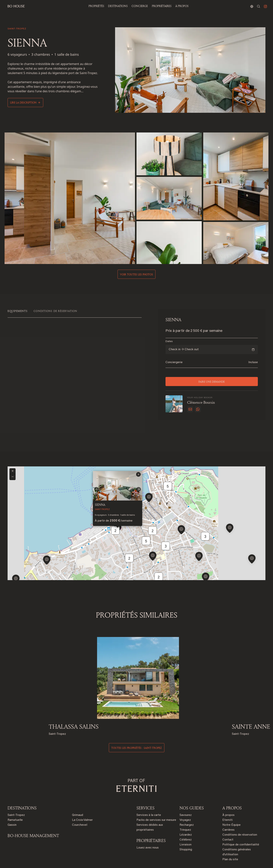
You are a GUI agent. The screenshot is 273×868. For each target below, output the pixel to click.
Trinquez (185, 812)
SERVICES (146, 790)
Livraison (186, 827)
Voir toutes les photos (136, 274)
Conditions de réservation (240, 817)
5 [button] (168, 471)
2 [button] (115, 515)
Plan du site (230, 841)
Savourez (186, 797)
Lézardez (186, 817)
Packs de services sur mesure (156, 802)
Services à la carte (149, 797)
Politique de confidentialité (241, 827)
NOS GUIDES (192, 790)
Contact (228, 822)
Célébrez (186, 822)
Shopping (186, 832)
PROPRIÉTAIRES (162, 6)
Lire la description (23, 102)
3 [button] (205, 521)
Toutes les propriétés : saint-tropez (137, 730)
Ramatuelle (15, 802)
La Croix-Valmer (82, 802)
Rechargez (187, 807)
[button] (16, 564)
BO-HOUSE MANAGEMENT (33, 818)
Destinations (22, 790)
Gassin (12, 807)
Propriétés (96, 6)
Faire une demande (212, 382)
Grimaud (78, 797)
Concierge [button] (140, 6)
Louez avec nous (148, 830)
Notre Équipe (231, 807)
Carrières (228, 812)
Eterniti (227, 802)
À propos (182, 6)
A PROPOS (232, 790)
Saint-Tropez (16, 797)
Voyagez (185, 802)
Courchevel (80, 807)
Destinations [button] (118, 6)
